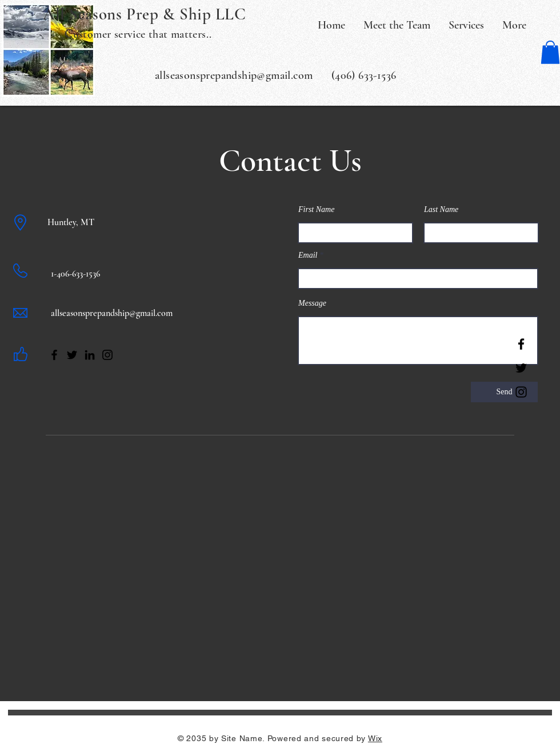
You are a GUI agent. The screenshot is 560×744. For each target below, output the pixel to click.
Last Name (441, 210)
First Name (316, 210)
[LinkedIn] (90, 355)
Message (312, 303)
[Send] (504, 392)
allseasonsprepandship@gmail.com (112, 313)
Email (308, 255)
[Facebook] (521, 344)
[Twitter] (521, 368)
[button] (550, 52)
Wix (375, 738)
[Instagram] (521, 392)
